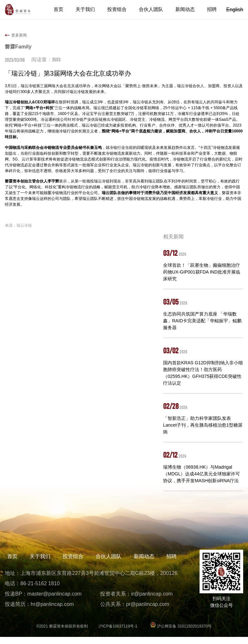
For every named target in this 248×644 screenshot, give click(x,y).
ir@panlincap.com (152, 601)
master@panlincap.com (54, 601)
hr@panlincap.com (52, 611)
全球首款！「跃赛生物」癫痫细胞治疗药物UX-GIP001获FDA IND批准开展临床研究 (202, 272)
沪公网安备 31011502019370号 (181, 633)
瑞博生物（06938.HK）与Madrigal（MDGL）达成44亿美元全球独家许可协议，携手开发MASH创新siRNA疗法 (201, 474)
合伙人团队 (154, 9)
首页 (65, 9)
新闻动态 (186, 9)
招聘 (212, 9)
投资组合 (121, 9)
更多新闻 (19, 35)
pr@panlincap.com (148, 611)
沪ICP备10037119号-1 (118, 633)
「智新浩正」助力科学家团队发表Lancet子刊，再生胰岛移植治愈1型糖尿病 (203, 425)
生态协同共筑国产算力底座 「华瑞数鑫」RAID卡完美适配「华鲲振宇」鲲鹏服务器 (202, 321)
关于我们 (91, 9)
